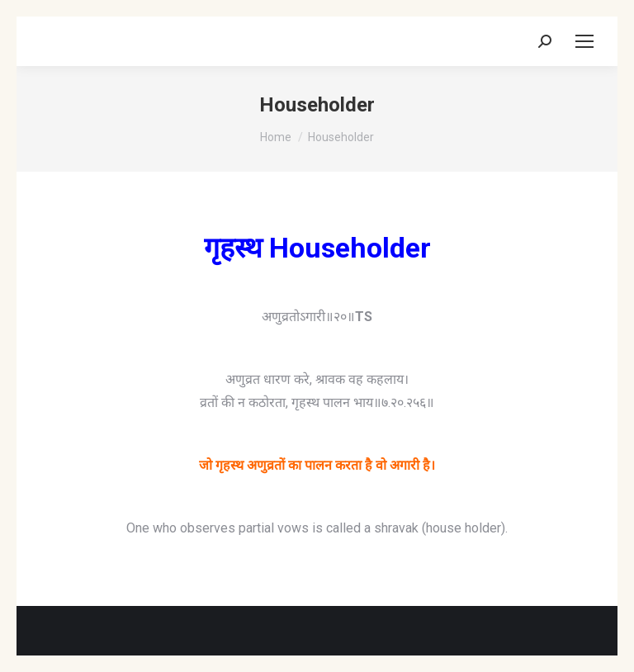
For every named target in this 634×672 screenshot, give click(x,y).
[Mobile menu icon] (584, 41)
